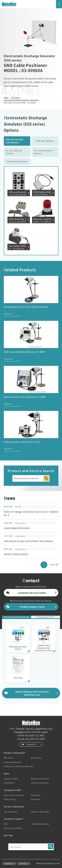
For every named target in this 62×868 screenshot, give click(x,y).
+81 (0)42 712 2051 (35, 735)
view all (54, 565)
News (7, 774)
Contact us (36, 795)
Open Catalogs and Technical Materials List (32, 693)
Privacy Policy (10, 799)
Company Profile (11, 779)
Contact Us (32, 744)
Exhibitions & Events (40, 779)
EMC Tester (9, 758)
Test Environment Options (43, 152)
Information (9, 783)
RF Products (36, 758)
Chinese (23, 864)
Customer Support (13, 819)
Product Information (14, 753)
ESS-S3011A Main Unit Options (15, 141)
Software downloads (40, 812)
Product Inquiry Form (32, 607)
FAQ (6, 824)
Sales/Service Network (14, 795)
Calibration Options (17, 161)
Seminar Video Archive (46, 617)
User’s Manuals (11, 812)
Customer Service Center (32, 593)
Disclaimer (36, 799)
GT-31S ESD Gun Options (14, 152)
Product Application (13, 762)
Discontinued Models (13, 828)
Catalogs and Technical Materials (16, 617)
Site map (9, 835)
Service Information (14, 807)
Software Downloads (40, 824)
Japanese (9, 864)
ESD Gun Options (45, 141)
